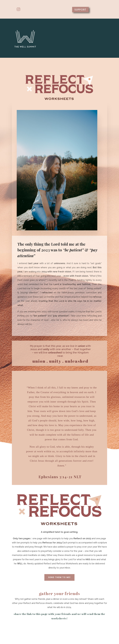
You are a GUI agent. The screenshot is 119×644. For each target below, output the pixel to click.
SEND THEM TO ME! (59, 577)
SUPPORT (80, 10)
